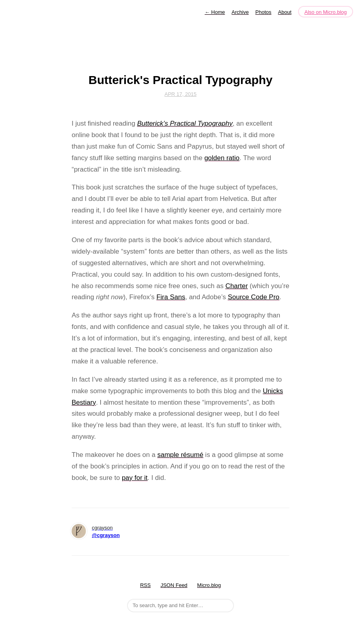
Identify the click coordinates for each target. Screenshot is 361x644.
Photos (263, 12)
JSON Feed (174, 585)
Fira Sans (171, 297)
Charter (237, 286)
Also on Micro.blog (326, 12)
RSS (145, 585)
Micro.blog (209, 585)
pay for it (135, 478)
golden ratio (222, 158)
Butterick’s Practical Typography (185, 123)
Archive (240, 12)
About (285, 12)
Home (215, 12)
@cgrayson (106, 535)
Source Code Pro (253, 297)
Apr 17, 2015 (181, 94)
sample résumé (180, 455)
